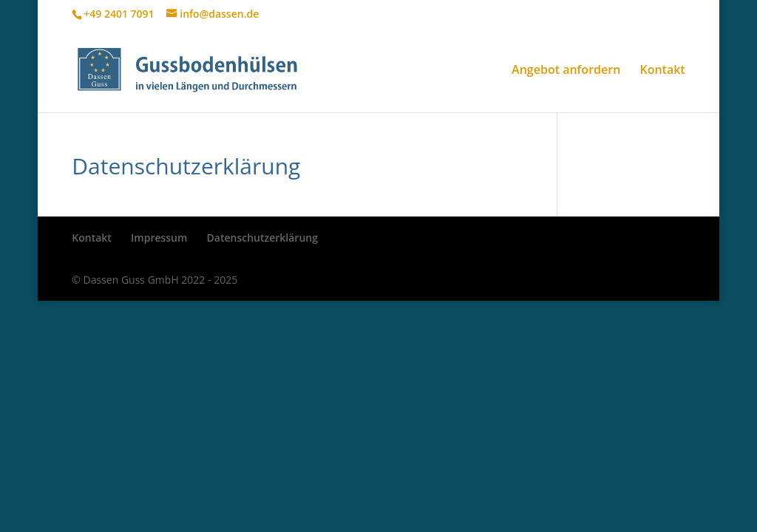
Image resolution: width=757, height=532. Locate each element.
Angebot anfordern (566, 71)
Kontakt (662, 71)
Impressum (159, 238)
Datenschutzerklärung (262, 238)
